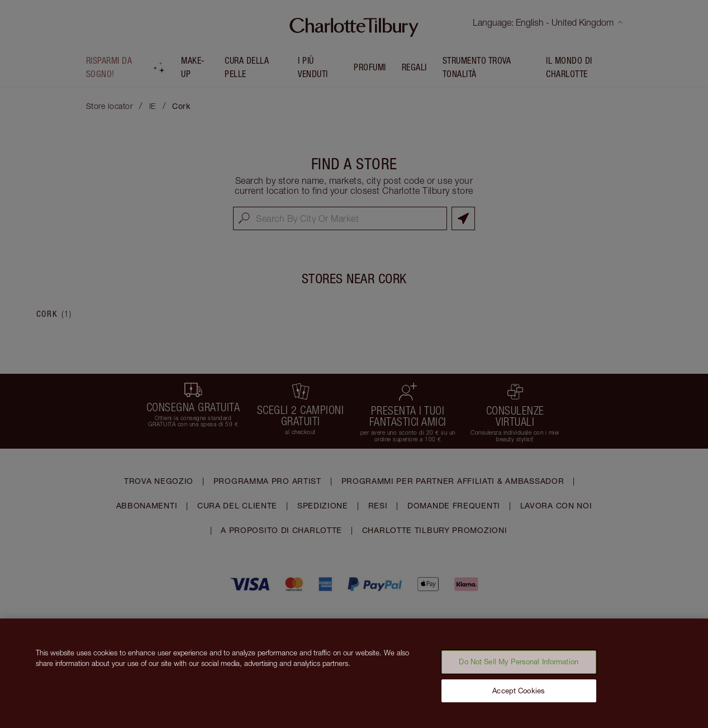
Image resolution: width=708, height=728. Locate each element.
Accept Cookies (519, 697)
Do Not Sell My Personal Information (519, 668)
